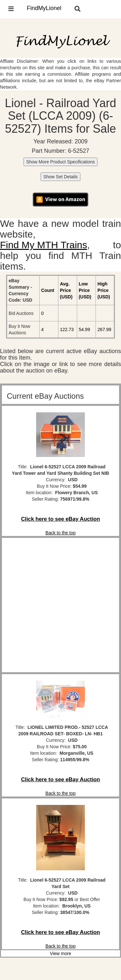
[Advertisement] (60, 605)
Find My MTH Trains (44, 245)
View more (61, 953)
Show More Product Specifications (60, 162)
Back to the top (60, 533)
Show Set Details (60, 177)
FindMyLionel (44, 8)
